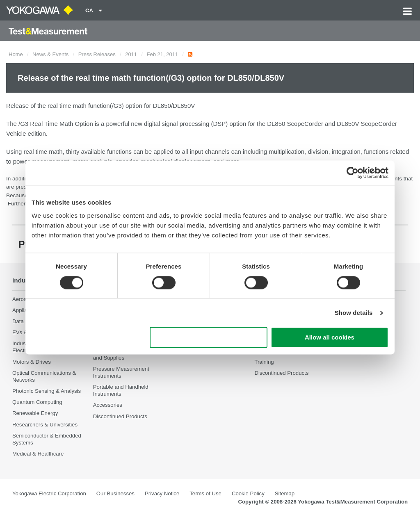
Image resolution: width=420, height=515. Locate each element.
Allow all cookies (330, 338)
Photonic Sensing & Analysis (47, 391)
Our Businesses (115, 493)
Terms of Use (205, 493)
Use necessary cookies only (209, 338)
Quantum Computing (37, 402)
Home (16, 54)
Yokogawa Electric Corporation (49, 493)
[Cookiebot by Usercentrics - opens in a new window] (353, 173)
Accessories (108, 405)
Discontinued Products (120, 416)
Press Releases (97, 54)
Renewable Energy (35, 414)
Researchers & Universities (45, 425)
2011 (131, 54)
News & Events (50, 54)
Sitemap (285, 493)
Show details (354, 313)
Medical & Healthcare (38, 454)
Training (264, 362)
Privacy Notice (162, 493)
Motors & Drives (32, 362)
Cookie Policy (248, 493)
